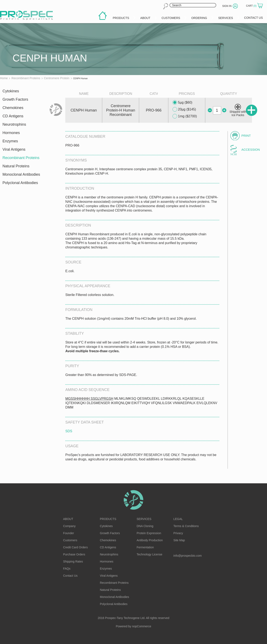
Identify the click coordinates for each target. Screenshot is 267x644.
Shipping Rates (73, 561)
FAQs (67, 569)
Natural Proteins (16, 166)
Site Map (179, 540)
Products (108, 519)
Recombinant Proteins (21, 158)
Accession (251, 150)
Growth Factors (15, 99)
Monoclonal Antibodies (21, 174)
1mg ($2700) (185, 116)
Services (144, 519)
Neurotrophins (14, 124)
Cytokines (11, 91)
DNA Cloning (145, 526)
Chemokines (13, 108)
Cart (252, 6)
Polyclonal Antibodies (20, 183)
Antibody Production (150, 540)
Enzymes (10, 141)
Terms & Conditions (186, 526)
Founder (69, 533)
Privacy (178, 533)
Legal (178, 519)
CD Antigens (13, 116)
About (68, 519)
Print (246, 136)
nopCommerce (142, 626)
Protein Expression (149, 533)
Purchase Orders (74, 554)
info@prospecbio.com (188, 556)
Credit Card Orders (76, 547)
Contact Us (70, 576)
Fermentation (145, 547)
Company (69, 526)
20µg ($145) (184, 109)
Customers (70, 540)
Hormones (11, 133)
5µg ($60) (182, 103)
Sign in (227, 6)
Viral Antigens (14, 149)
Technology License (149, 554)
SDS (69, 431)
